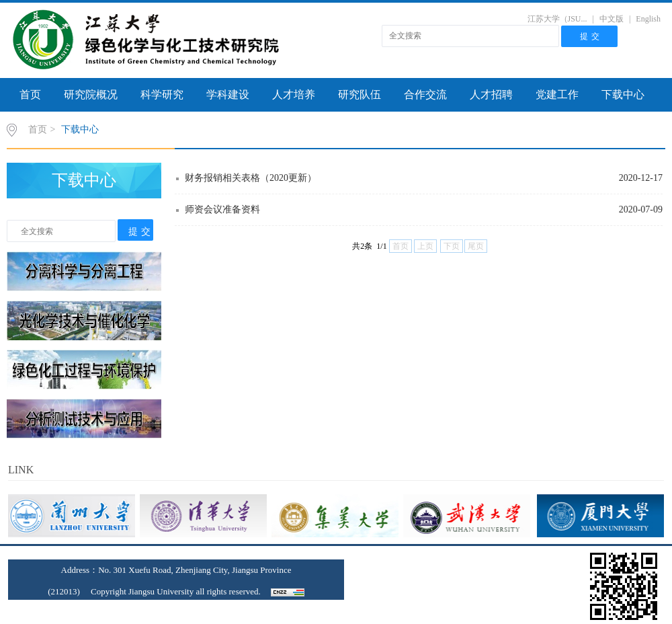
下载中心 (623, 94)
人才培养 (294, 94)
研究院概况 (91, 94)
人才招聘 (491, 94)
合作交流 (425, 94)
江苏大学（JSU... (557, 19)
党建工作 (557, 94)
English (648, 19)
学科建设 (228, 94)
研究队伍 (360, 94)
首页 (30, 94)
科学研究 (162, 94)
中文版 (612, 19)
